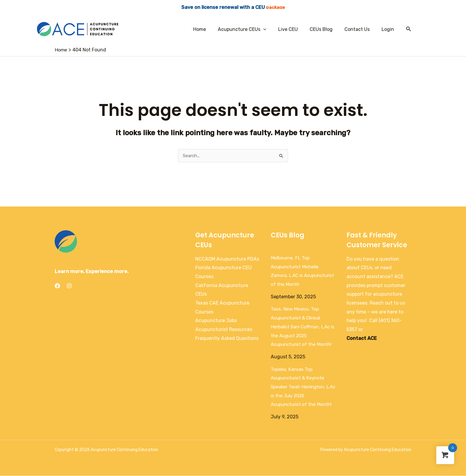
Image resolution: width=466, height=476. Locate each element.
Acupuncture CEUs (253, 29)
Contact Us (361, 29)
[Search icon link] (409, 29)
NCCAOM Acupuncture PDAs (227, 259)
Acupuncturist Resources (224, 330)
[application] (274, 29)
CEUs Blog (327, 29)
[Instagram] (69, 286)
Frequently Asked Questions (227, 339)
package (275, 7)
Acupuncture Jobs (216, 321)
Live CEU (296, 29)
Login (389, 29)
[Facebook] (57, 286)
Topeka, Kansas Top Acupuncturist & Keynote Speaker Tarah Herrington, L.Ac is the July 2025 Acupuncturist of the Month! (303, 387)
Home (213, 29)
